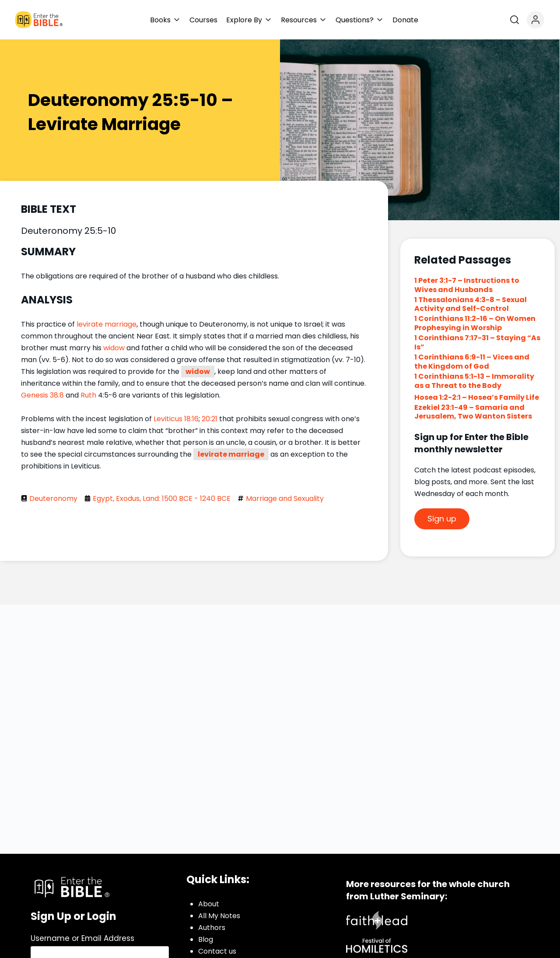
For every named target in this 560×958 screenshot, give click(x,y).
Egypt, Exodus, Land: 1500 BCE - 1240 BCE (162, 498)
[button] (165, 20)
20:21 (210, 419)
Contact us (217, 951)
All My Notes (219, 916)
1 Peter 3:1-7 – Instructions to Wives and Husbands (467, 285)
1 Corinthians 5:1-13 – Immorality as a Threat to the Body (474, 381)
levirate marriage (107, 324)
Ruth (88, 395)
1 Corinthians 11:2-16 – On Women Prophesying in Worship (475, 323)
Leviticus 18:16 (176, 419)
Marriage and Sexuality (285, 498)
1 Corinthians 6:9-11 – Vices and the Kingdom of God (472, 362)
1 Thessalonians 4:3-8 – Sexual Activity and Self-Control (471, 304)
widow (114, 348)
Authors (212, 928)
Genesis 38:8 (42, 395)
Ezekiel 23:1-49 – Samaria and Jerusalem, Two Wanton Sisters (473, 412)
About (209, 904)
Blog (206, 939)
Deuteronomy (53, 498)
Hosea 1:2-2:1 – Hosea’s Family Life (477, 397)
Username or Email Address (82, 938)
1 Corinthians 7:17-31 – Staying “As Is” (477, 342)
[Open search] (514, 20)
